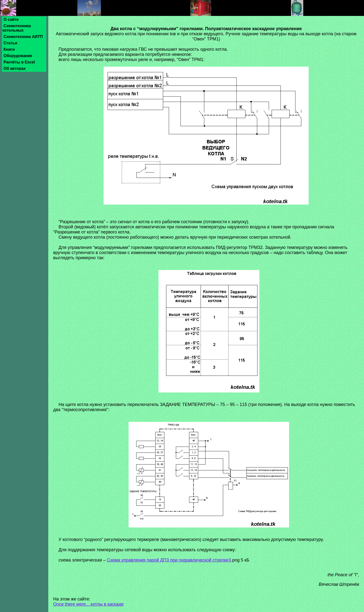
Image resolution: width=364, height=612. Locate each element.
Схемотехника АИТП (23, 37)
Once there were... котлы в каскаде (88, 604)
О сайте (11, 19)
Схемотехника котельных (17, 28)
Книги (9, 49)
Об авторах (15, 68)
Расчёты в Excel (19, 62)
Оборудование (18, 56)
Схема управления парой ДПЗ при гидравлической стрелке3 (169, 560)
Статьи (10, 43)
